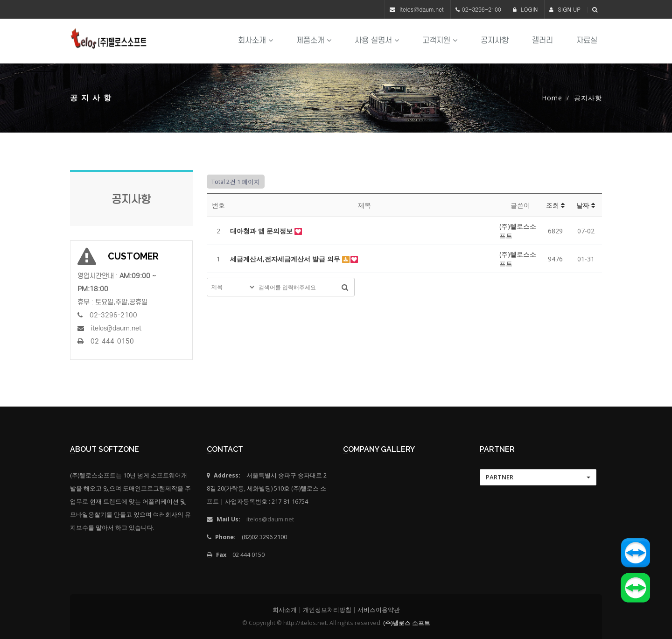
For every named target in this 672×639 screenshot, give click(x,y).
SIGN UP (565, 9)
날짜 (586, 205)
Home (552, 98)
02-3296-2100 (482, 9)
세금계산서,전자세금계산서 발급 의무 (286, 259)
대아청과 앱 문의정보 (262, 231)
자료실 (587, 40)
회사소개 (255, 40)
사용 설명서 (377, 40)
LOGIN (525, 9)
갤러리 (542, 40)
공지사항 (495, 40)
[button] (538, 477)
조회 (555, 205)
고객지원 (440, 40)
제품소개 (314, 40)
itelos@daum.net (422, 9)
